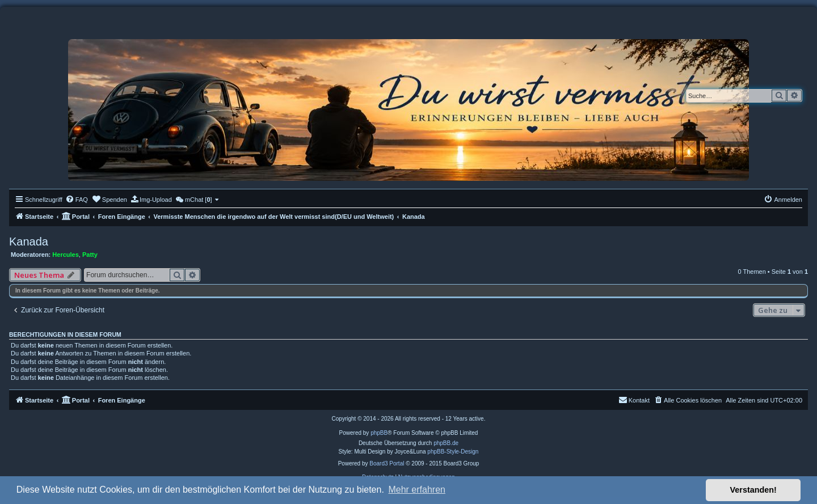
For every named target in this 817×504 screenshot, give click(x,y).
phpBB (379, 433)
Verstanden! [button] (753, 490)
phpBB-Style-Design (453, 452)
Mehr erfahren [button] (417, 490)
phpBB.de (446, 443)
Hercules (65, 255)
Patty (90, 255)
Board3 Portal (387, 463)
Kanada (29, 242)
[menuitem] (77, 200)
